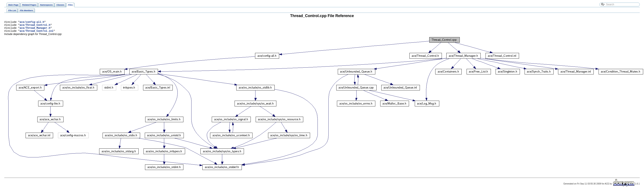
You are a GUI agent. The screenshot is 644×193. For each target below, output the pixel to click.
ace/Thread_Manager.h (35, 30)
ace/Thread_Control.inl (36, 33)
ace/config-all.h (32, 22)
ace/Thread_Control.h (35, 26)
